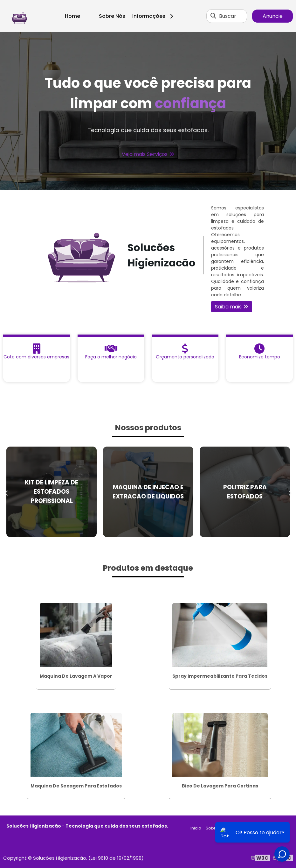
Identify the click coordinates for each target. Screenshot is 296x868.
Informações (155, 16)
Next (290, 492)
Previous (6, 492)
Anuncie (273, 16)
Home (72, 16)
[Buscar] (213, 16)
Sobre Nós (112, 16)
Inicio (196, 828)
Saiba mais (228, 307)
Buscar (228, 16)
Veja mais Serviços (145, 154)
